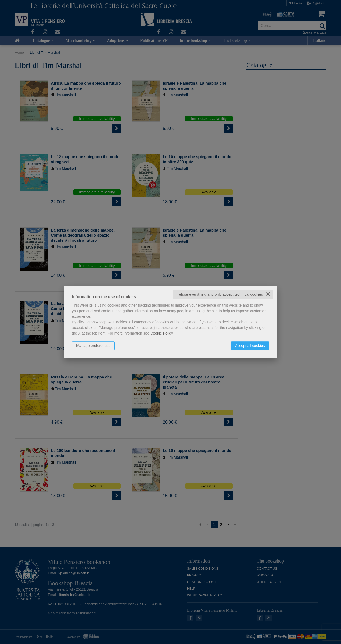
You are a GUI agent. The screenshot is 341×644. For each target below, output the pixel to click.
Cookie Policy (161, 333)
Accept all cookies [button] (250, 346)
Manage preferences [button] (93, 346)
